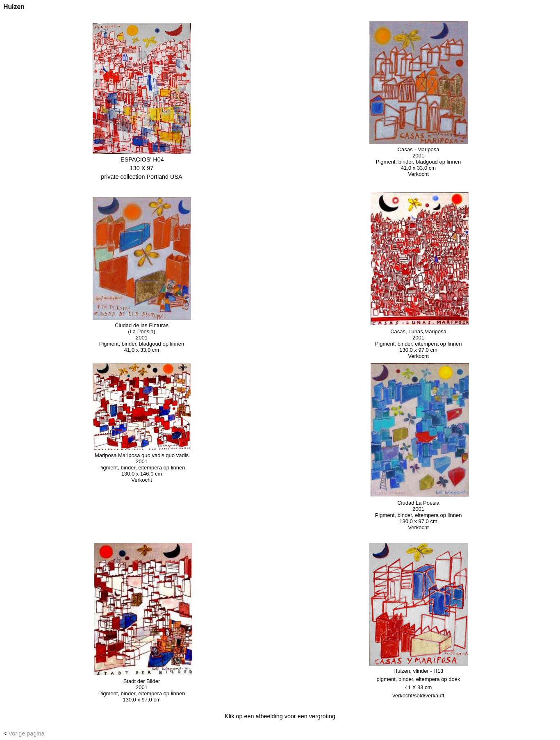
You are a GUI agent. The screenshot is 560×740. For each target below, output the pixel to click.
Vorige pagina (26, 733)
